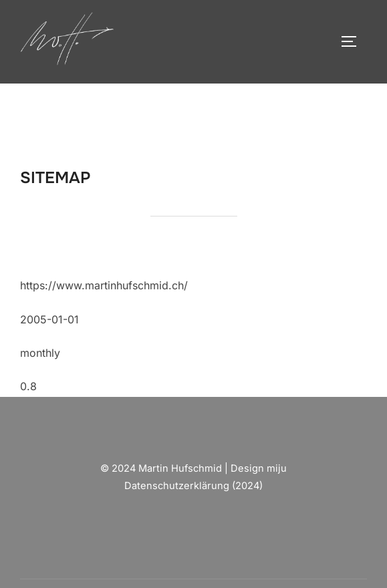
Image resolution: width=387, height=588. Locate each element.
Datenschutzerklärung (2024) (193, 486)
